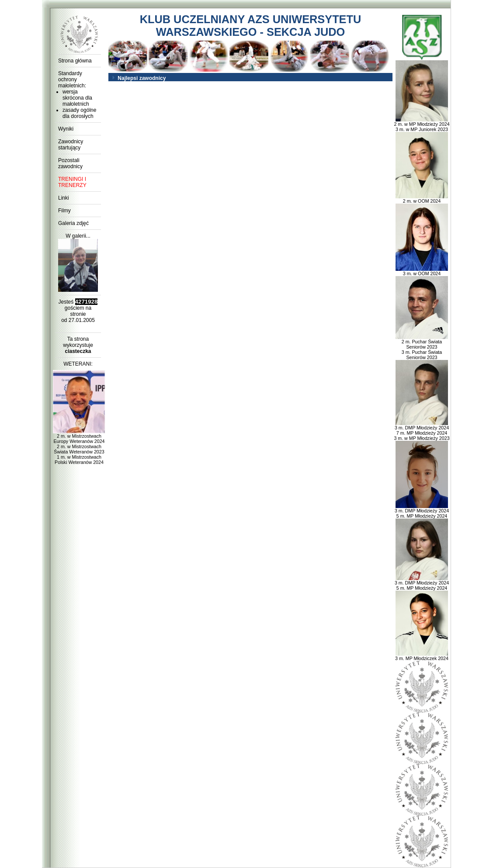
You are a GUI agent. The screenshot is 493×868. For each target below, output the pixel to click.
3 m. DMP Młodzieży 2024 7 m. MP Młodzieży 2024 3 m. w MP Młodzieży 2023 (422, 431)
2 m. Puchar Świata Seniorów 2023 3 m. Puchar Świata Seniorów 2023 (422, 347)
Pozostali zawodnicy (70, 163)
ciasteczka (78, 351)
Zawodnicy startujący (71, 145)
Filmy (64, 211)
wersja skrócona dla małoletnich (77, 98)
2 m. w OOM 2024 (422, 199)
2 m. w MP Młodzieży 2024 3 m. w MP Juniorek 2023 (422, 124)
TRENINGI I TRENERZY (72, 182)
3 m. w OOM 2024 (422, 271)
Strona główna (75, 61)
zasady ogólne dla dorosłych (79, 113)
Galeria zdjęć (73, 223)
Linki (64, 198)
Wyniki (66, 129)
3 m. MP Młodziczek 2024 (422, 656)
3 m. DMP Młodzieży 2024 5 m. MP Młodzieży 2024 (422, 511)
